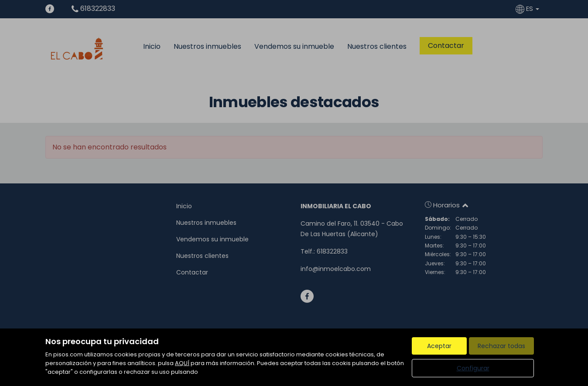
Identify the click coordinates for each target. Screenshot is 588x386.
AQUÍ (182, 363)
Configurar (473, 368)
